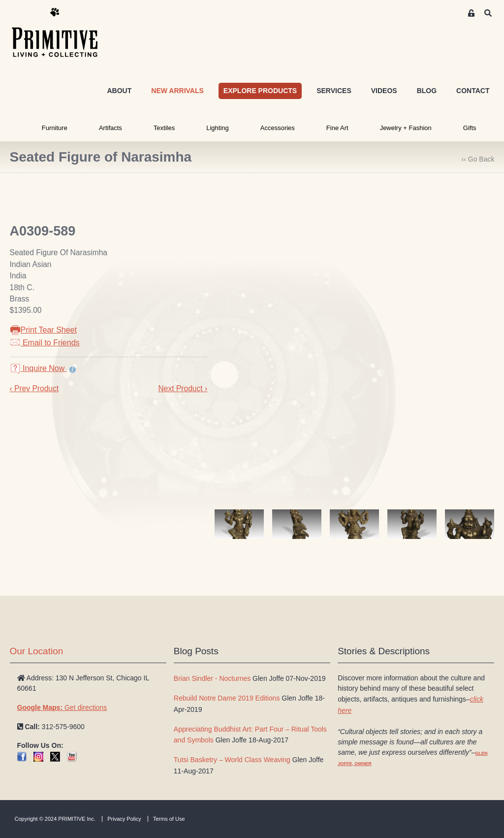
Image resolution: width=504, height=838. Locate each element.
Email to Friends (45, 343)
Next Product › (183, 388)
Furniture (55, 128)
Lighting (218, 128)
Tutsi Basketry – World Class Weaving (232, 760)
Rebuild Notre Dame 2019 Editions (227, 698)
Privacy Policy (124, 819)
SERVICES (334, 91)
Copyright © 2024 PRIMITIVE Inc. (55, 819)
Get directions (62, 707)
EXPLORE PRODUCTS (260, 91)
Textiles (164, 128)
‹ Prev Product (34, 388)
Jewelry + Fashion (406, 128)
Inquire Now (38, 368)
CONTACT (473, 91)
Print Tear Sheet (43, 330)
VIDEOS (384, 91)
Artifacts (110, 128)
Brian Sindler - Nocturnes (212, 678)
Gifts (470, 128)
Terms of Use (169, 819)
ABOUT (119, 91)
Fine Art (337, 128)
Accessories (278, 128)
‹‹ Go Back (478, 159)
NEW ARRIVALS (177, 91)
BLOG (427, 91)
